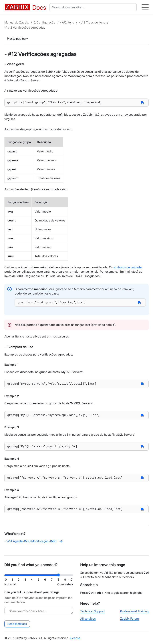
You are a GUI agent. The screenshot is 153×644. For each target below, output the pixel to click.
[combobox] (94, 7)
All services (88, 619)
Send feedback (17, 624)
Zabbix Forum (129, 619)
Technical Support (93, 611)
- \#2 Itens (67, 22)
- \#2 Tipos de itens (92, 22)
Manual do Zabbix (17, 22)
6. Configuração (44, 22)
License (75, 638)
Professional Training (134, 611)
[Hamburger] (145, 7)
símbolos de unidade (127, 268)
